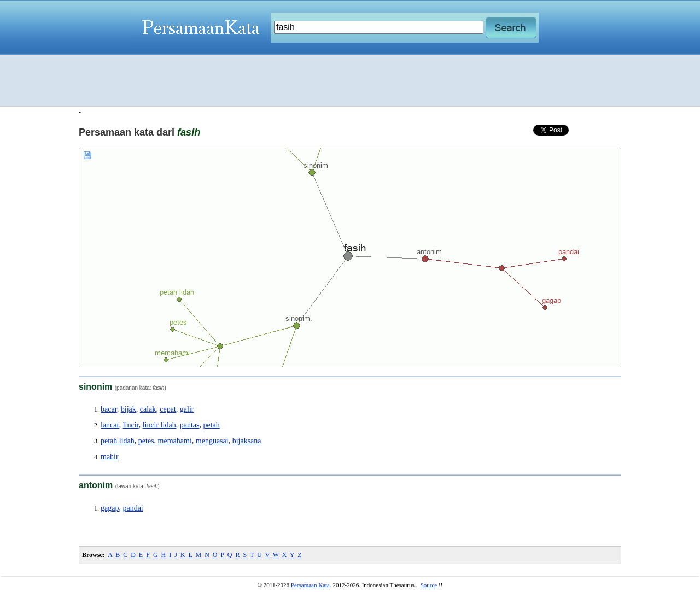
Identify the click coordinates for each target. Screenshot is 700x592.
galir (187, 409)
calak (148, 409)
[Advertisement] (350, 80)
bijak (129, 409)
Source (429, 585)
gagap (110, 508)
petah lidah (118, 441)
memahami (175, 441)
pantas (190, 425)
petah (211, 425)
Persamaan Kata (310, 585)
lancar (110, 425)
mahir (110, 457)
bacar (109, 409)
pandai (133, 508)
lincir (131, 425)
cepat (168, 409)
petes (146, 441)
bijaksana (247, 441)
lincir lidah (159, 425)
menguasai (212, 441)
